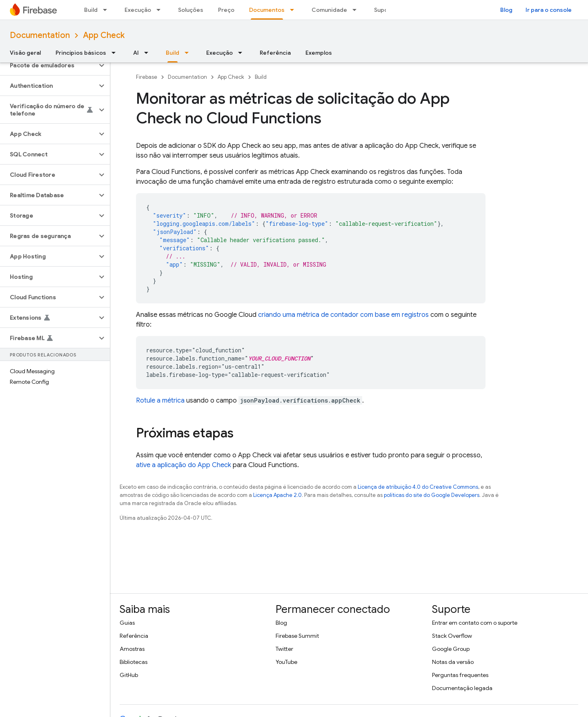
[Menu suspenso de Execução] (161, 10)
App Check (104, 35)
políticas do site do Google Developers (432, 495)
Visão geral (25, 53)
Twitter (284, 649)
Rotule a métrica (160, 401)
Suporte (385, 10)
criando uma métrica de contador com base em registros (343, 315)
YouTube (286, 662)
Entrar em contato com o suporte (475, 623)
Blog (506, 10)
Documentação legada (462, 688)
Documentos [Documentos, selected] (267, 10)
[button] (48, 65)
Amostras (132, 649)
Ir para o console (549, 10)
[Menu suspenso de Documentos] (294, 10)
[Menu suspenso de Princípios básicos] (116, 53)
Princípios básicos (81, 53)
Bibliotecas (134, 662)
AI (136, 53)
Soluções (191, 10)
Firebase (147, 77)
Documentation (40, 35)
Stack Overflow (452, 636)
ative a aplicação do (184, 465)
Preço (226, 10)
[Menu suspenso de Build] (107, 10)
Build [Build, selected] (173, 53)
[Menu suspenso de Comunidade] (357, 10)
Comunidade (329, 10)
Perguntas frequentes (460, 675)
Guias (127, 623)
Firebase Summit (297, 636)
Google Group (451, 649)
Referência (275, 53)
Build (91, 10)
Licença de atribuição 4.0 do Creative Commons (418, 487)
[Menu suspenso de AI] (149, 53)
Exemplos (319, 53)
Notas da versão (453, 662)
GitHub (129, 675)
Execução (138, 10)
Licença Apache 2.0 (277, 495)
